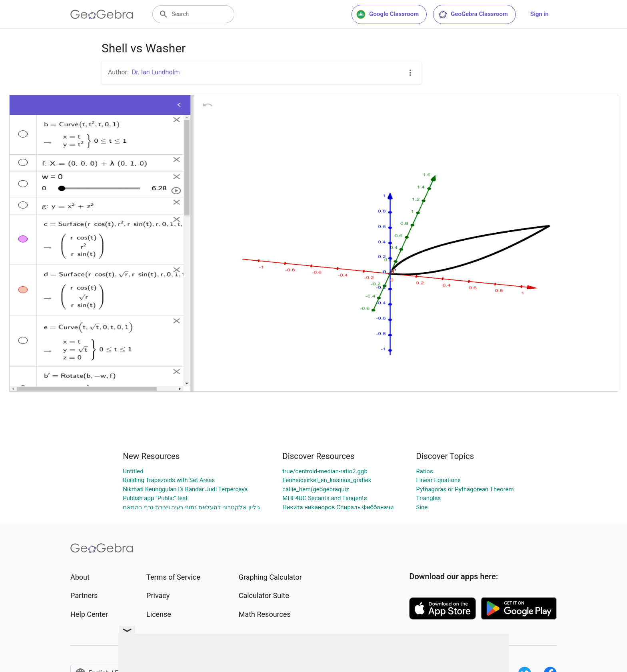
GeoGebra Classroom (473, 14)
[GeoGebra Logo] (102, 14)
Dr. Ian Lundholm (156, 72)
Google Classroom (387, 14)
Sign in (539, 14)
